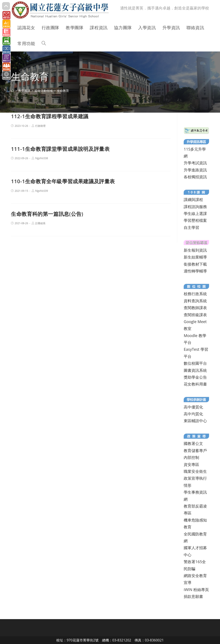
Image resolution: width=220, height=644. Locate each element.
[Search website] (44, 44)
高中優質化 (193, 407)
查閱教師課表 (195, 308)
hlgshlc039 (42, 191)
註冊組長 (40, 223)
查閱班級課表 (195, 315)
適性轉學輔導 (195, 271)
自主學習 (191, 227)
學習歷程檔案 (195, 220)
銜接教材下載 (195, 264)
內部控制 (191, 457)
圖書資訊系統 (195, 370)
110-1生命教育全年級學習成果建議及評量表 (63, 181)
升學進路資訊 (195, 170)
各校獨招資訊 (195, 177)
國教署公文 (193, 443)
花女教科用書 (195, 384)
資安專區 (191, 464)
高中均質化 (193, 414)
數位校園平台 (195, 363)
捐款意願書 (193, 596)
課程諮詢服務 (195, 207)
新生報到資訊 (195, 250)
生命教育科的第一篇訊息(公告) (47, 214)
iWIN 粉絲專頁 (196, 590)
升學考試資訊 (195, 163)
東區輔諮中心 (195, 421)
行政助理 (40, 126)
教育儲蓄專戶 (195, 450)
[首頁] (12, 91)
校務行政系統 (195, 294)
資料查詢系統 (195, 301)
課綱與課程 (193, 200)
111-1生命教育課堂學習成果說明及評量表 (60, 149)
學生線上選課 (195, 213)
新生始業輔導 (195, 257)
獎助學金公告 (195, 377)
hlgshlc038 (42, 158)
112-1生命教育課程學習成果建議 (50, 116)
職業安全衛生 (195, 471)
